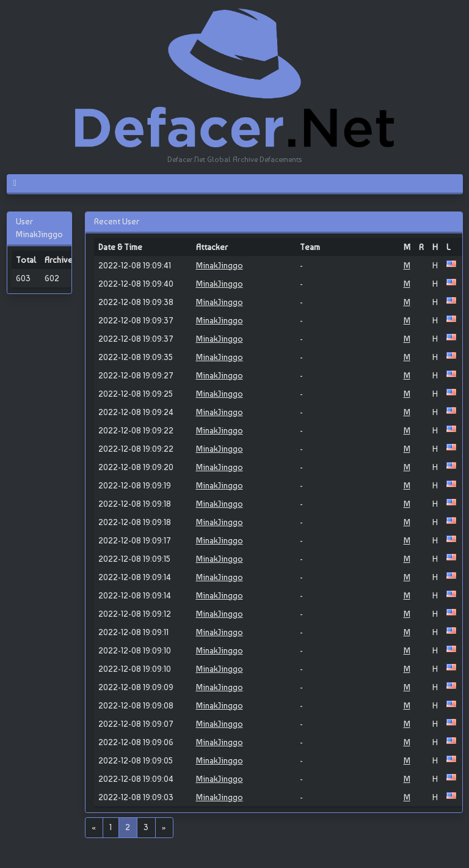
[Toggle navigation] (20, 183)
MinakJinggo (220, 265)
